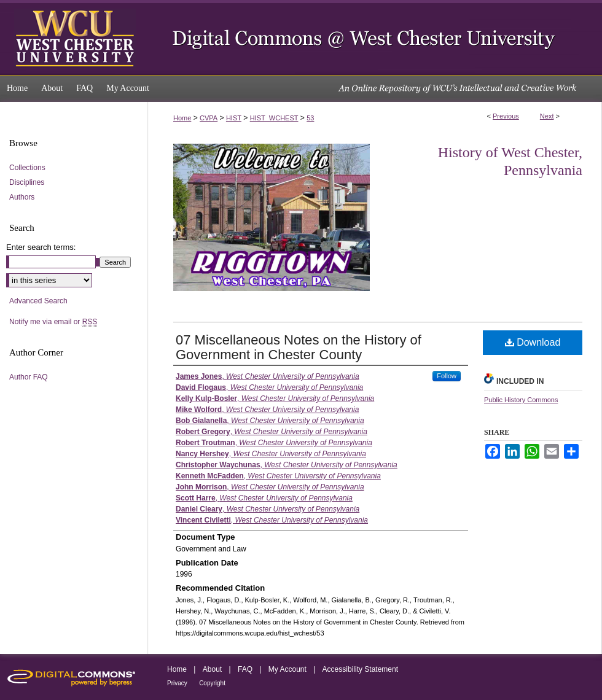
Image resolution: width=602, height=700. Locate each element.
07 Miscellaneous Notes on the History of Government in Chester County (299, 347)
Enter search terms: (41, 247)
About (212, 669)
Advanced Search (38, 301)
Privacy (177, 683)
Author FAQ (29, 377)
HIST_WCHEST (274, 118)
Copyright (212, 683)
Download (533, 342)
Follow (447, 376)
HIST (234, 118)
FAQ (245, 669)
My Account (287, 669)
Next (547, 116)
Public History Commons (521, 400)
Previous (506, 116)
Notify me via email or (53, 322)
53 (310, 118)
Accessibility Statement (360, 669)
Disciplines (27, 182)
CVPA (209, 118)
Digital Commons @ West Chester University (375, 37)
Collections (27, 168)
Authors (22, 197)
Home (182, 118)
